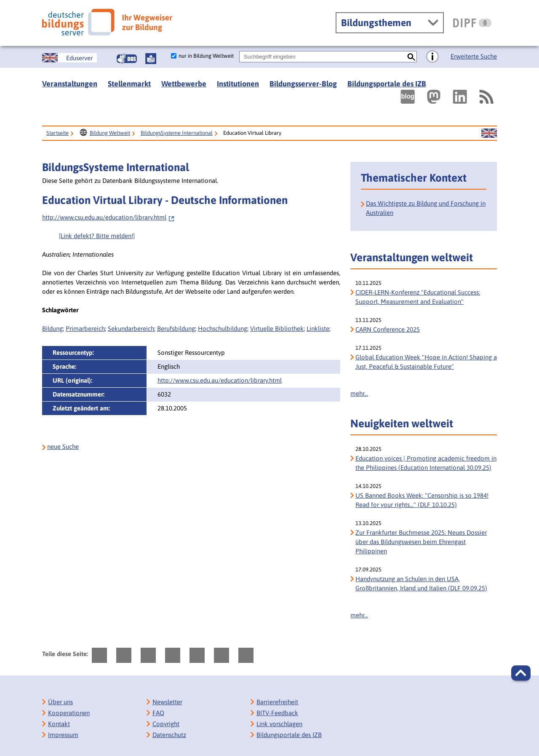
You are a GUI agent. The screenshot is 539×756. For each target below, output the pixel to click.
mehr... (359, 393)
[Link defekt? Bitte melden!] (97, 236)
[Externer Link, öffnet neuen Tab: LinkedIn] (460, 97)
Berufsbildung (176, 328)
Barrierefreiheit (277, 702)
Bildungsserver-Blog (303, 84)
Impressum (63, 735)
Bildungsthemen (376, 23)
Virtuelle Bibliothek (277, 328)
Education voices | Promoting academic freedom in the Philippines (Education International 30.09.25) (426, 463)
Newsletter (167, 702)
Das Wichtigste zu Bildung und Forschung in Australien (426, 208)
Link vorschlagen (279, 724)
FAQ (158, 713)
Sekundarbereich (131, 328)
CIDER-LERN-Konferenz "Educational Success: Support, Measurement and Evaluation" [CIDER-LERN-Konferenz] (418, 297)
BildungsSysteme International (177, 133)
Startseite (57, 133)
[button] (521, 673)
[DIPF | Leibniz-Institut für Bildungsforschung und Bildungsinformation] (472, 23)
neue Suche (63, 446)
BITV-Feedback (277, 713)
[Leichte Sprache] (151, 59)
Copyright (166, 724)
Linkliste (318, 328)
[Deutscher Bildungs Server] (107, 22)
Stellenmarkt (129, 84)
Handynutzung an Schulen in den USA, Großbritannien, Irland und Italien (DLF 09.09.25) (421, 583)
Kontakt (59, 724)
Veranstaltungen (70, 84)
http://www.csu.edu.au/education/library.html (108, 217)
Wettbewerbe (184, 84)
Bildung (52, 328)
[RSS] (486, 97)
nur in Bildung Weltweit (206, 56)
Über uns (60, 702)
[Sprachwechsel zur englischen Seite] (69, 58)
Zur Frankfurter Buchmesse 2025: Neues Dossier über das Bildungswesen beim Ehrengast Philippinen (421, 542)
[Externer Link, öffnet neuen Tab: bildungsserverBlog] (408, 97)
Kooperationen (69, 713)
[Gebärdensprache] (127, 59)
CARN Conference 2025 (388, 329)
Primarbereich (85, 328)
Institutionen (238, 84)
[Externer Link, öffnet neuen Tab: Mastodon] (434, 97)
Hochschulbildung (223, 328)
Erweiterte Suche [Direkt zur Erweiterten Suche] (474, 56)
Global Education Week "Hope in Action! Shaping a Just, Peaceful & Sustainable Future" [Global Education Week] (426, 362)
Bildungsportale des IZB (387, 84)
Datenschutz (169, 735)
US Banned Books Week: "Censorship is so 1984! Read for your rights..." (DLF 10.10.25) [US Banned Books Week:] (422, 500)
